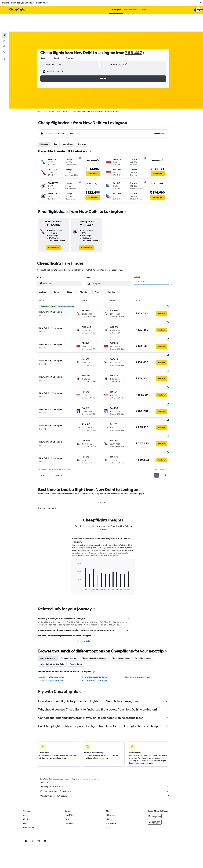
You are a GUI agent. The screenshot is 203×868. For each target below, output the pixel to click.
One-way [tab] (85, 126)
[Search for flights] (4, 18)
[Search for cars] (4, 28)
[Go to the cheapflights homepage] (19, 10)
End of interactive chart (77, 541)
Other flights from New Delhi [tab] (55, 617)
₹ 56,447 (136, 35)
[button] (200, 3)
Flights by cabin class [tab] (124, 612)
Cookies (45, 3)
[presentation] (147, 35)
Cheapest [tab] (47, 126)
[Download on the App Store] (159, 776)
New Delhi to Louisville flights (97, 631)
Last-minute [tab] (71, 126)
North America (52, 93)
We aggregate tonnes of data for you (107, 744)
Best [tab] (58, 126)
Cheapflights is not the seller (107, 740)
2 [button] (165, 429)
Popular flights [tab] (79, 617)
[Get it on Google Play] (159, 769)
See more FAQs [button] (86, 594)
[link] (57, 230)
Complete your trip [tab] (72, 612)
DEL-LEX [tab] (106, 456)
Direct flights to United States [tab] (97, 612)
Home (42, 93)
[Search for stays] (4, 23)
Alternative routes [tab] (51, 612)
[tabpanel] (106, 522)
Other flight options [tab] (146, 612)
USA (62, 93)
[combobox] (48, 40)
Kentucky (69, 93)
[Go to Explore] (4, 34)
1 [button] (159, 429)
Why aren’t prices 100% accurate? (107, 749)
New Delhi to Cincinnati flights (54, 631)
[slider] (173, 267)
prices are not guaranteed (93, 732)
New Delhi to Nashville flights (141, 631)
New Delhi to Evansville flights (98, 634)
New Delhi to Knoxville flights (54, 634)
